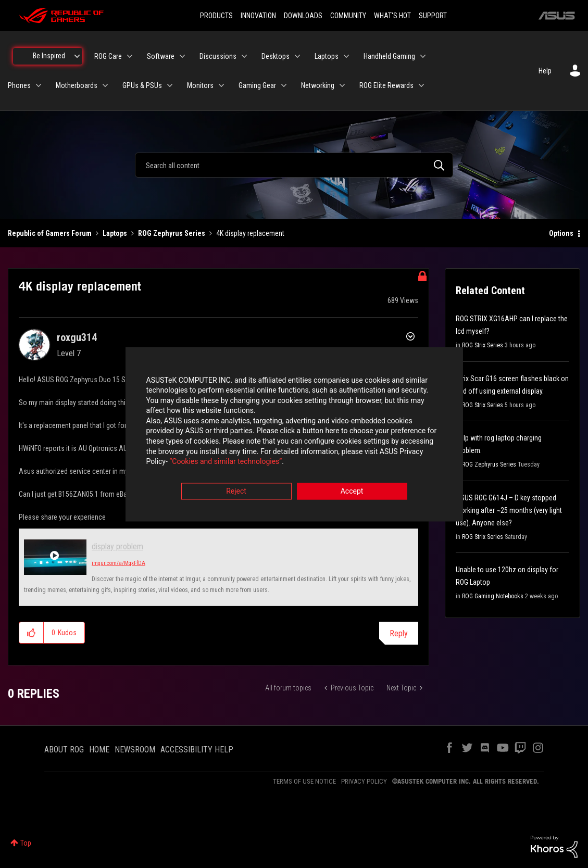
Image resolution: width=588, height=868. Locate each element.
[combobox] (294, 165)
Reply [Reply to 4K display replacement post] (399, 633)
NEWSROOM (135, 750)
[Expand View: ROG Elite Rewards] (421, 85)
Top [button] (26, 843)
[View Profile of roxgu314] (77, 337)
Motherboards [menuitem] (77, 85)
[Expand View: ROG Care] (130, 56)
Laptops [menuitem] (327, 56)
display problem (117, 546)
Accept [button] (352, 492)
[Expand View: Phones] (39, 85)
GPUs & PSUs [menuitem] (142, 85)
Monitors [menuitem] (200, 85)
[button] (32, 633)
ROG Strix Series (483, 345)
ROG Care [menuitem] (108, 56)
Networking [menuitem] (318, 85)
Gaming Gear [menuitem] (257, 85)
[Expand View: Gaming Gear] (284, 85)
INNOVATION (258, 16)
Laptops (115, 233)
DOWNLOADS (303, 16)
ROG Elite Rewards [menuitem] (386, 85)
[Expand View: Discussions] (244, 56)
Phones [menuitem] (19, 85)
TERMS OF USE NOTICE (304, 781)
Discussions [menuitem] (218, 56)
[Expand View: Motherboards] (105, 85)
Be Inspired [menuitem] (49, 56)
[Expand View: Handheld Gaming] (423, 56)
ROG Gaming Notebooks (493, 596)
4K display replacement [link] (250, 233)
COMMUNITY (348, 16)
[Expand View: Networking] (342, 85)
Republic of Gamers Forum (50, 233)
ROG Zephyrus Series (172, 233)
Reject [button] (236, 492)
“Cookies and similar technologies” (226, 462)
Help (545, 71)
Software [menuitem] (161, 56)
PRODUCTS (216, 16)
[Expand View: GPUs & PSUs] (170, 85)
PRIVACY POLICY (364, 781)
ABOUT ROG (64, 750)
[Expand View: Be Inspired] (77, 56)
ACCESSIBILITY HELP (197, 750)
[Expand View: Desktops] (297, 56)
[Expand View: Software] (182, 56)
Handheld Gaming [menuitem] (389, 56)
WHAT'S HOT (392, 16)
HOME (99, 750)
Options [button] (561, 233)
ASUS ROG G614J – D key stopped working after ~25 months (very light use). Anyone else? (509, 510)
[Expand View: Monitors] (221, 85)
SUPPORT (433, 16)
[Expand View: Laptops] (346, 56)
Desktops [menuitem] (276, 56)
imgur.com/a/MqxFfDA (118, 563)
